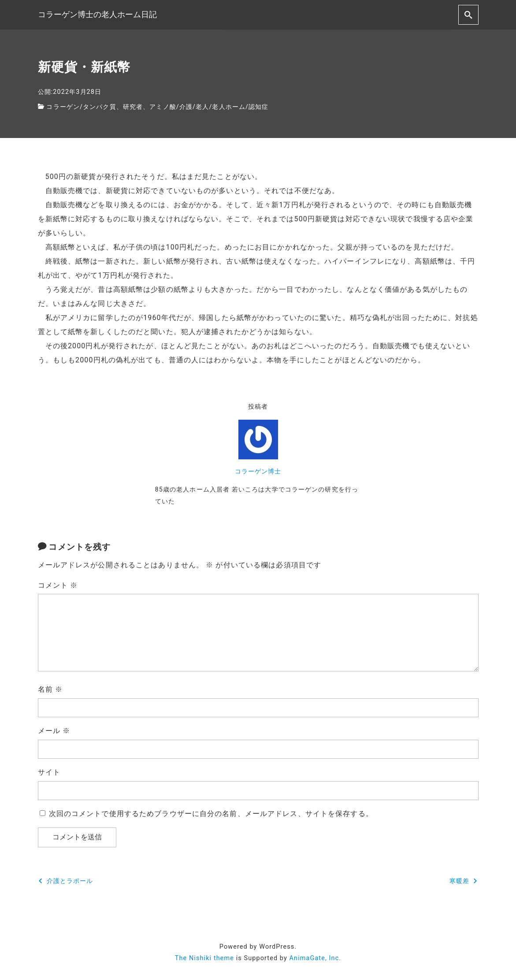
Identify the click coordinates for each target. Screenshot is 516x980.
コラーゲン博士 (258, 471)
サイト (49, 772)
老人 (202, 107)
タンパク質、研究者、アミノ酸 (130, 107)
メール (54, 731)
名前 (50, 689)
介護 (186, 107)
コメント (58, 585)
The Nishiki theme (204, 958)
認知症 (258, 107)
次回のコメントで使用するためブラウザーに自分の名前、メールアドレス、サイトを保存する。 (211, 814)
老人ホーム (229, 107)
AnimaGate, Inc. (316, 958)
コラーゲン (63, 107)
